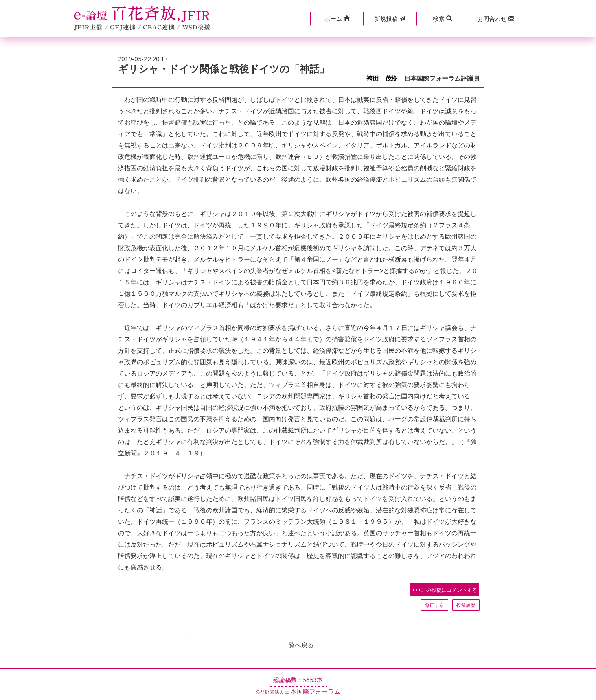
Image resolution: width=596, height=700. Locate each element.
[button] (337, 19)
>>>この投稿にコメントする (444, 590)
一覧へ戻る (298, 645)
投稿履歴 (466, 605)
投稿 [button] (390, 18)
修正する (434, 605)
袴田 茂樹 (382, 78)
